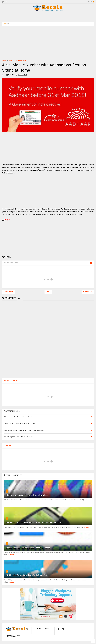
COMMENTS (9, 446)
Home (4, 61)
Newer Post (8, 292)
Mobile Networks (21, 61)
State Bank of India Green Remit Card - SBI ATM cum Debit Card (34, 522)
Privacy (47, 629)
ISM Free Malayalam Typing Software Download (27, 495)
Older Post (88, 292)
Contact (39, 632)
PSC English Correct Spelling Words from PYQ (26, 575)
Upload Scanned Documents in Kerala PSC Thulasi (28, 548)
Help (11, 61)
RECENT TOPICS (11, 381)
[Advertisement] (48, 16)
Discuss (47, 632)
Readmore (14, 502)
